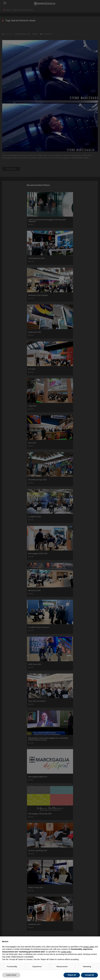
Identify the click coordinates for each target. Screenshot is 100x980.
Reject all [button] (72, 975)
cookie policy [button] (66, 952)
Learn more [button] (11, 975)
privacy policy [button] (89, 947)
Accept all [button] (89, 975)
